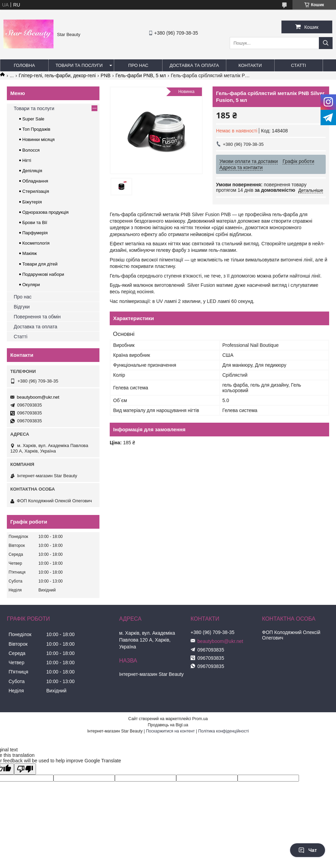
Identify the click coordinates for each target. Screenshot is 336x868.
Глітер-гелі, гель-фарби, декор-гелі (57, 75)
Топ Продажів (36, 129)
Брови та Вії (35, 222)
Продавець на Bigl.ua (168, 725)
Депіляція (32, 171)
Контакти (250, 65)
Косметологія (36, 243)
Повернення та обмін (37, 317)
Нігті (27, 160)
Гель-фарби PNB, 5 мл (141, 75)
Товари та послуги (79, 65)
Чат (308, 850)
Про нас (138, 65)
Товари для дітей (40, 264)
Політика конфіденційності (224, 731)
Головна (24, 65)
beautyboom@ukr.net (38, 397)
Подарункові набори (43, 274)
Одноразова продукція (45, 212)
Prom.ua (200, 719)
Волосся (31, 150)
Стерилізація (36, 191)
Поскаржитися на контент (170, 731)
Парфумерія (35, 233)
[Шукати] (326, 43)
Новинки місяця (38, 139)
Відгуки (22, 307)
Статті (299, 65)
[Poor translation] (25, 769)
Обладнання (35, 181)
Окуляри (31, 285)
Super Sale (33, 119)
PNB (106, 75)
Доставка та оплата (194, 65)
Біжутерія (32, 202)
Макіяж (30, 253)
